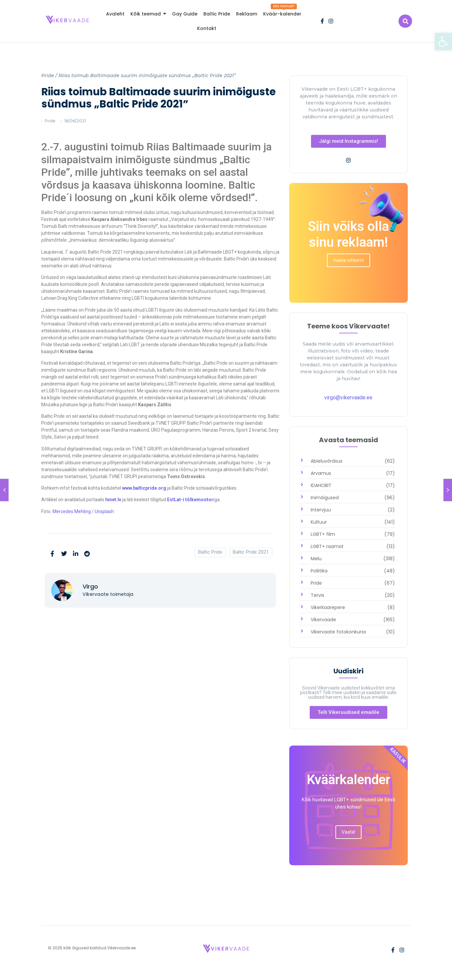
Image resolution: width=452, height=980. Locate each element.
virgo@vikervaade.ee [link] (348, 398)
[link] (443, 42)
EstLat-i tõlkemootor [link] (190, 500)
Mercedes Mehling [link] (72, 511)
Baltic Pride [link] (210, 552)
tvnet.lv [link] (113, 500)
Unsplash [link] (104, 511)
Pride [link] (48, 76)
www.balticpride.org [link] (144, 488)
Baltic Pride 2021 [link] (251, 552)
